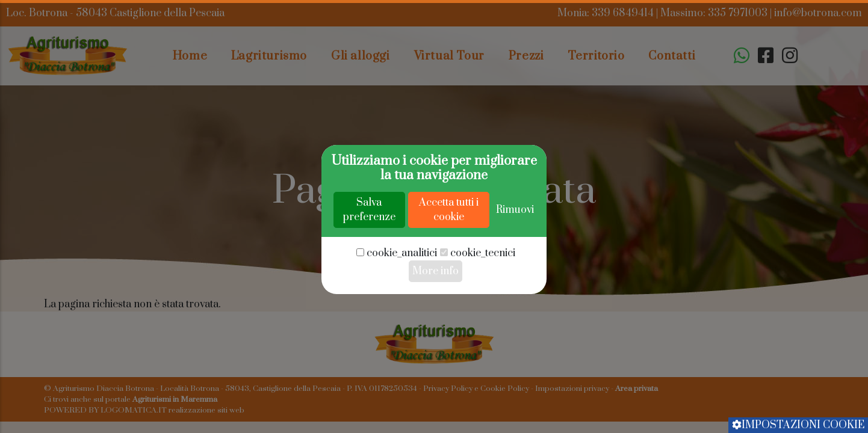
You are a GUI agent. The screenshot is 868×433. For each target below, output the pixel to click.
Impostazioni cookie (798, 425)
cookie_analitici (402, 291)
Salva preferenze (369, 248)
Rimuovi (515, 248)
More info (436, 309)
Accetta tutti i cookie (449, 248)
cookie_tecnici (483, 291)
